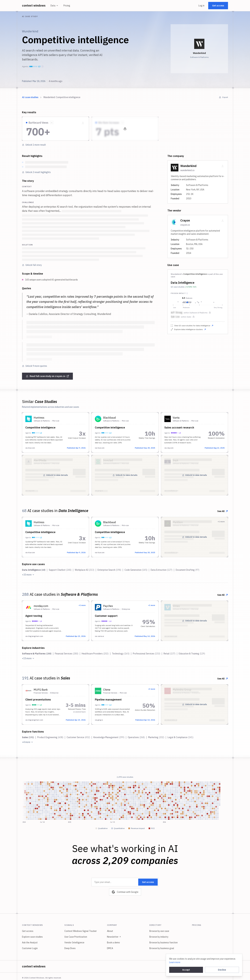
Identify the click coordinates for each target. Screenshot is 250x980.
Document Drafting (187, 570)
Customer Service (78, 737)
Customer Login (30, 948)
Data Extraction (162, 570)
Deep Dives (70, 948)
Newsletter (114, 937)
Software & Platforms (37, 654)
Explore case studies (32, 937)
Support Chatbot (60, 570)
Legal (197, 966)
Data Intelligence (183, 283)
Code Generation (136, 570)
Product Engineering (50, 737)
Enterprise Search (109, 570)
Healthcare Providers (95, 654)
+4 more (28, 742)
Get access (218, 6)
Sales (28, 737)
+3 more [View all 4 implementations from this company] (152, 689)
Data (54, 6)
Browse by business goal (162, 948)
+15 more (28, 658)
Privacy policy (174, 966)
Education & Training (192, 654)
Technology (121, 654)
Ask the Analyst (30, 943)
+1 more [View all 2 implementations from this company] (82, 605)
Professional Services (147, 654)
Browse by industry (159, 937)
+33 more (28, 575)
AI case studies (30, 97)
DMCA (110, 948)
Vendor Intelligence (74, 943)
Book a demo (113, 943)
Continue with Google (125, 892)
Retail (169, 654)
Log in (201, 6)
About (110, 931)
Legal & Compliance (180, 737)
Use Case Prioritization (76, 937)
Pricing (67, 6)
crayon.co (185, 225)
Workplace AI (85, 570)
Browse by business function (164, 943)
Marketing (156, 737)
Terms (187, 966)
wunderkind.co (187, 170)
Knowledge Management (109, 737)
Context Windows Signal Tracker (81, 931)
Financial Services (67, 654)
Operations (136, 737)
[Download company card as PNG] (223, 166)
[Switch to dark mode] (226, 966)
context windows (34, 6)
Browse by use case (159, 931)
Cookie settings (212, 966)
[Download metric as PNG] (83, 123)
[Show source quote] (52, 122)
